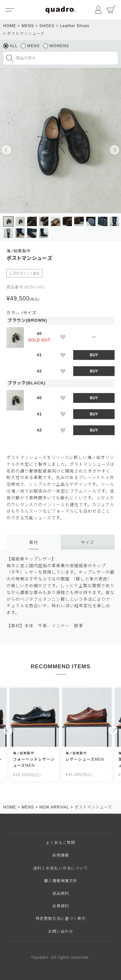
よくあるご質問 (60, 843)
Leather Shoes (75, 26)
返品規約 (61, 893)
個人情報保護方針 (61, 881)
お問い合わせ (61, 932)
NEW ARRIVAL (54, 807)
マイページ (98, 10)
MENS (28, 26)
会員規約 (61, 906)
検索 (10, 58)
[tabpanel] (60, 141)
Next (115, 150)
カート (111, 10)
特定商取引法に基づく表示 (61, 919)
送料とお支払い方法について (60, 868)
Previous (6, 150)
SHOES (47, 26)
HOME (10, 26)
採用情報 (61, 855)
